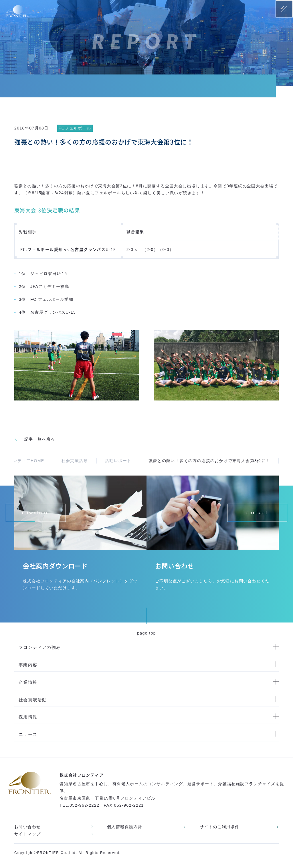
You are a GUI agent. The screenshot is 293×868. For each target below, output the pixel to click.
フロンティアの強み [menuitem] (40, 647)
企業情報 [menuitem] (28, 682)
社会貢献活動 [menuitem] (33, 700)
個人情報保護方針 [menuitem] (125, 827)
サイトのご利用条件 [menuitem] (220, 827)
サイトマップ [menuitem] (27, 834)
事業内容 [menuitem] (28, 665)
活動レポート (118, 461)
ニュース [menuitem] (28, 734)
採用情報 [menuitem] (28, 717)
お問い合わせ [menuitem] (27, 827)
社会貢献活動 (75, 461)
